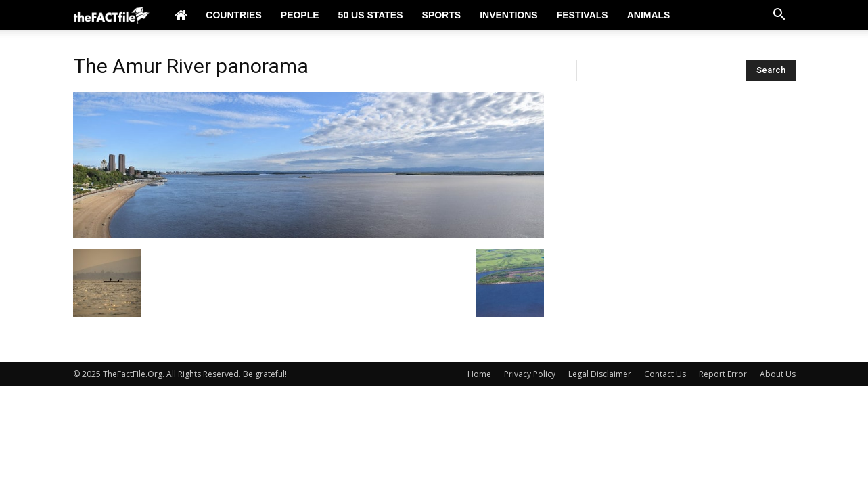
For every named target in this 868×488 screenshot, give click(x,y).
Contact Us (665, 374)
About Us (778, 374)
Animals (649, 15)
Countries (233, 15)
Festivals (583, 15)
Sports (442, 15)
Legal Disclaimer (600, 374)
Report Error (723, 374)
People (300, 15)
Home (479, 374)
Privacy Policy (530, 374)
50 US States (371, 15)
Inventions (509, 15)
